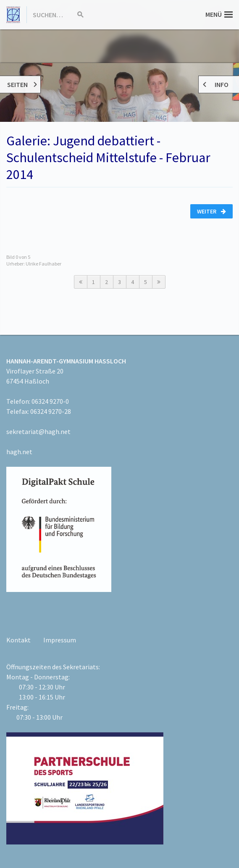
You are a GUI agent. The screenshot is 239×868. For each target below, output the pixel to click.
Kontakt (18, 640)
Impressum (60, 640)
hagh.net (19, 452)
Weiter (211, 211)
